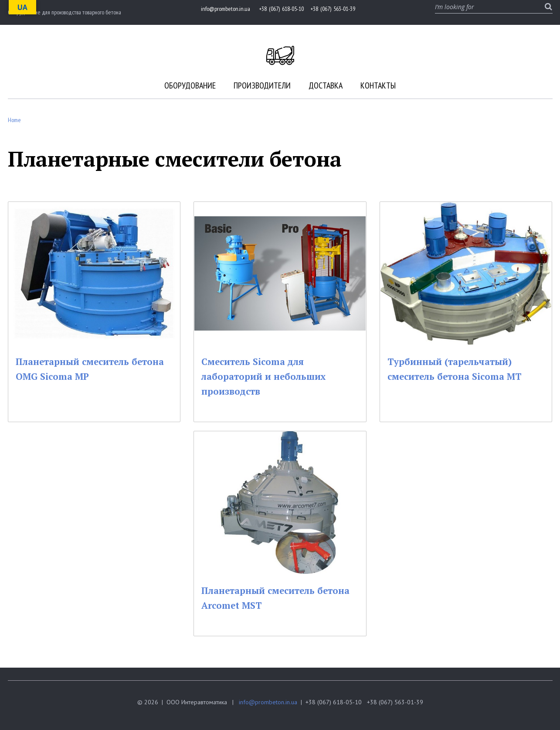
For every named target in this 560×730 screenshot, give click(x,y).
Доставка (326, 85)
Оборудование (190, 85)
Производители (262, 85)
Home (14, 120)
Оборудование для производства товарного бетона (64, 12)
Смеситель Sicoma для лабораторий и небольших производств (272, 376)
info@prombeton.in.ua (268, 702)
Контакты (378, 85)
